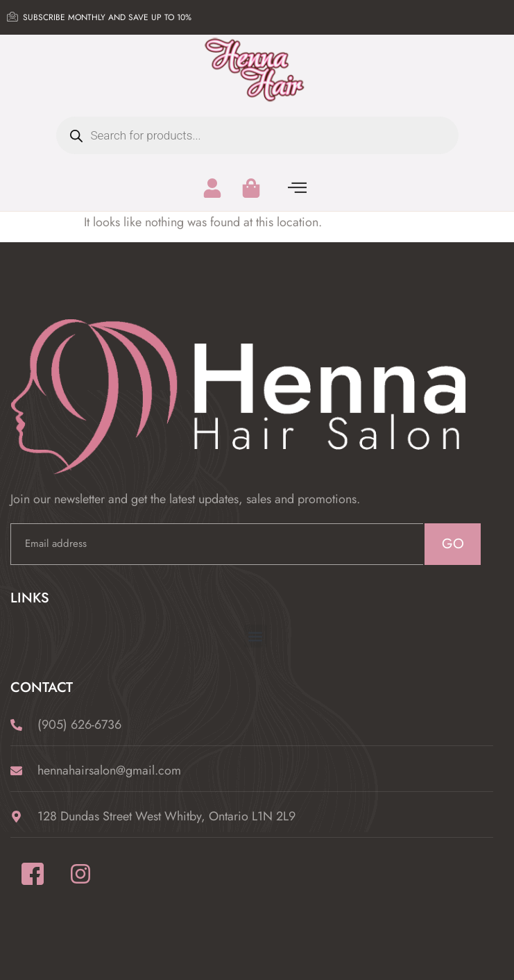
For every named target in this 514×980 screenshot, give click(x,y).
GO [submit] (453, 544)
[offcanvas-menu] (297, 188)
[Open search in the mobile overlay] (257, 135)
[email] (217, 544)
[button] (256, 636)
